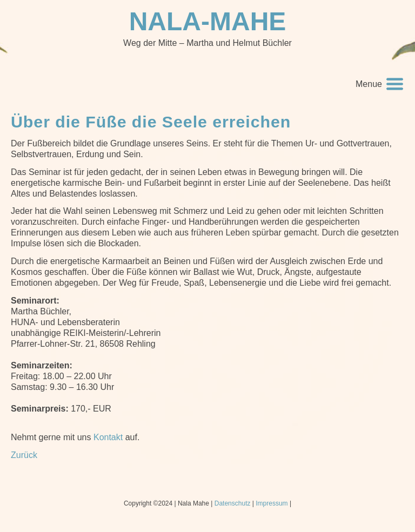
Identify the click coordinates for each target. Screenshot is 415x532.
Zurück (24, 455)
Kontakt (108, 437)
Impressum (272, 503)
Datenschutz (233, 503)
